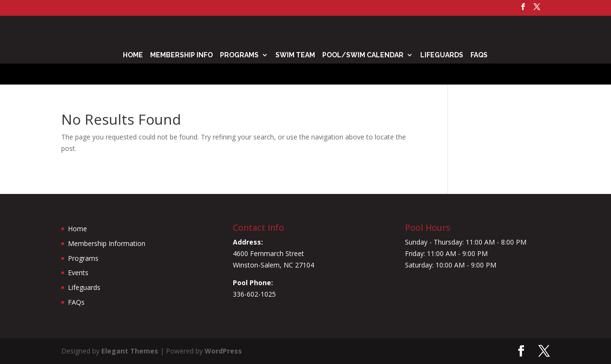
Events (78, 273)
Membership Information (107, 243)
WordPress (223, 351)
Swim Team (295, 55)
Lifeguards (442, 55)
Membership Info (181, 55)
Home (133, 55)
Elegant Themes (130, 351)
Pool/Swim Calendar (363, 55)
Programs (239, 55)
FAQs (479, 55)
